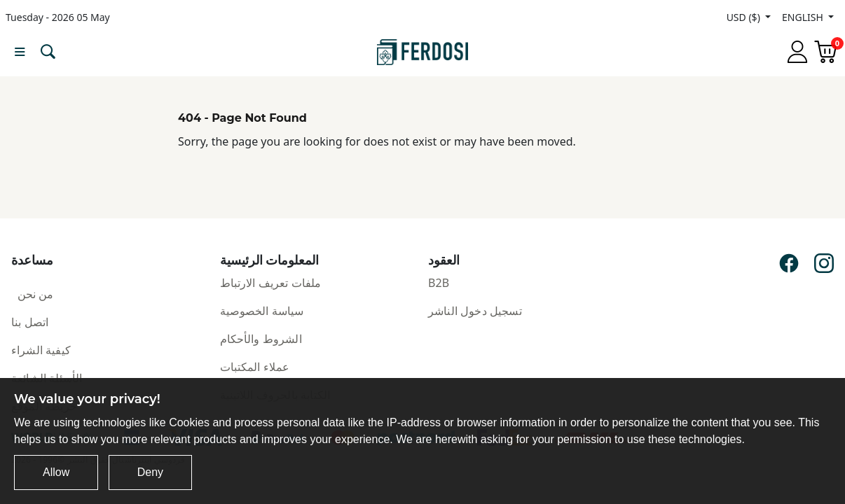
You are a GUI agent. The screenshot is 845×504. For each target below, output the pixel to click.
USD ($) (745, 17)
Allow (56, 472)
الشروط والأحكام (261, 339)
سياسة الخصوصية (262, 311)
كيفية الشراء (41, 350)
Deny (150, 472)
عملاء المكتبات (255, 367)
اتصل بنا (30, 322)
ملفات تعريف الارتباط (271, 283)
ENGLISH (804, 17)
